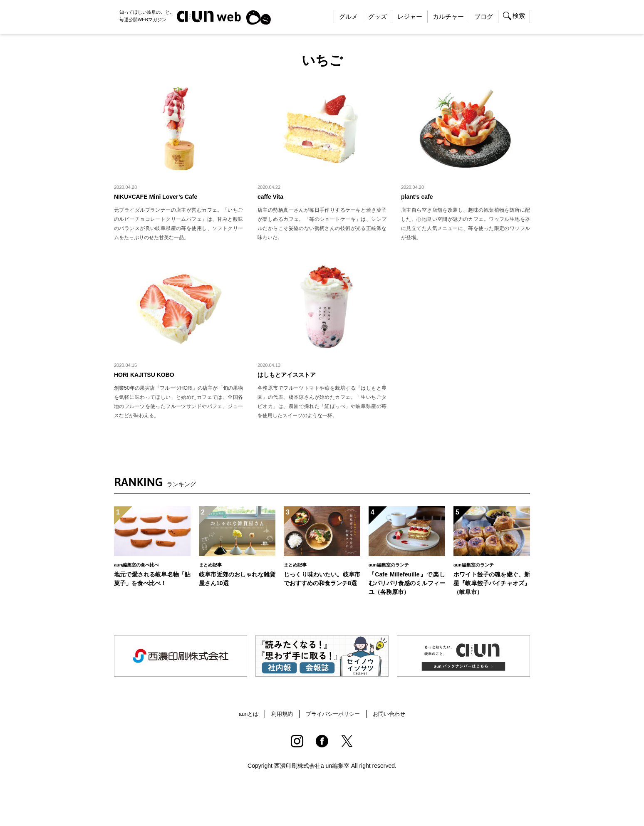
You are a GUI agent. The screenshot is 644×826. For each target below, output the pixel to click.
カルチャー (448, 16)
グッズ (378, 16)
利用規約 (280, 718)
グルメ (348, 16)
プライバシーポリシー (333, 718)
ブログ (484, 16)
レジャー (410, 16)
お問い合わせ (393, 718)
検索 (519, 16)
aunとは (244, 718)
